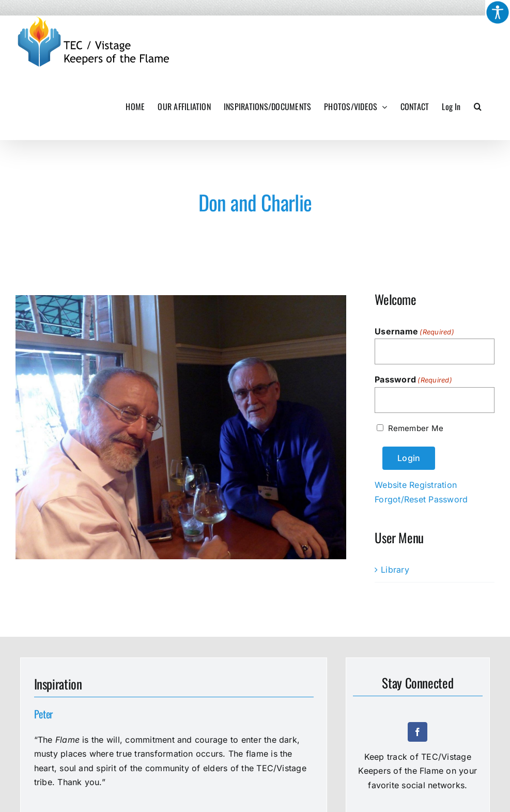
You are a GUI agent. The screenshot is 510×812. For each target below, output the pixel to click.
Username (414, 332)
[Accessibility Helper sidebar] (498, 12)
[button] (478, 106)
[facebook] (418, 732)
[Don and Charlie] (181, 427)
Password (413, 380)
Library (395, 570)
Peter (44, 714)
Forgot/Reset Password (421, 499)
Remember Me (416, 428)
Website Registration (416, 485)
